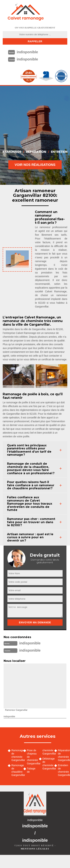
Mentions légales (35, 849)
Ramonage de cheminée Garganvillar (16, 755)
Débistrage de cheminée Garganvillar (47, 764)
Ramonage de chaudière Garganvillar (16, 770)
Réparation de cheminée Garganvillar (63, 755)
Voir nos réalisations (35, 165)
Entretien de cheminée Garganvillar (63, 770)
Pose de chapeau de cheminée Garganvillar (32, 757)
